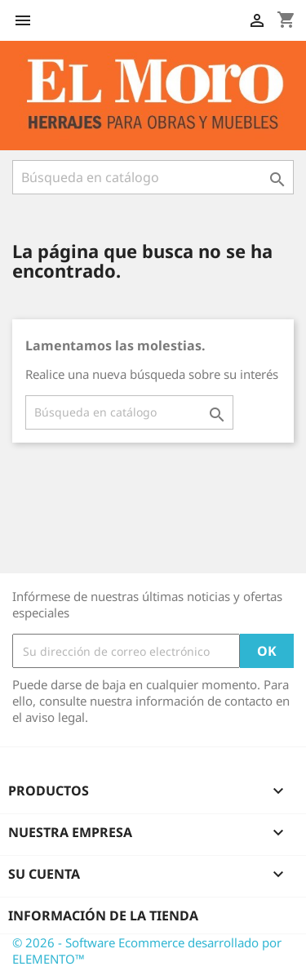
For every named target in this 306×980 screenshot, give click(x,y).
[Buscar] (153, 177)
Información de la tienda (103, 915)
